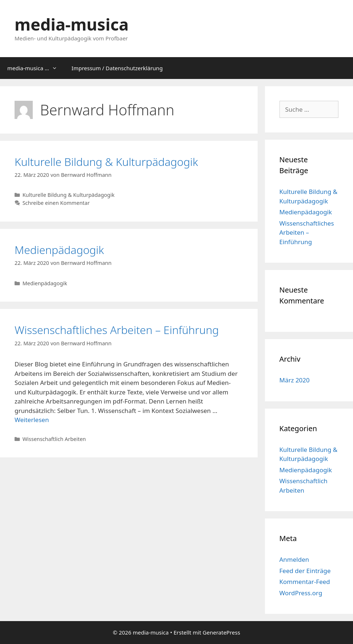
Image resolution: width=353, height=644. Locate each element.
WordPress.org (301, 593)
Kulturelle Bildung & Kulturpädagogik (106, 162)
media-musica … (36, 68)
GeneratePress (221, 632)
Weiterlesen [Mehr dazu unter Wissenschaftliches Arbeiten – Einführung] (32, 420)
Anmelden (294, 559)
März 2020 (295, 380)
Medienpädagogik (59, 250)
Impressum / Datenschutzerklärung (117, 68)
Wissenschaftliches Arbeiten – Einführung (117, 330)
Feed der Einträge (305, 571)
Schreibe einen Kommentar (56, 203)
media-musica (72, 24)
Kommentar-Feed (305, 582)
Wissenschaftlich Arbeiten (54, 439)
